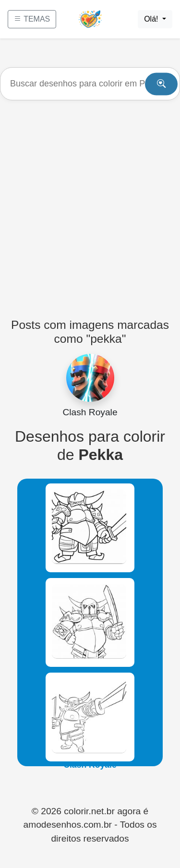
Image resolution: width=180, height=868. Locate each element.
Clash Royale (90, 576)
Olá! (152, 19)
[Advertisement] (90, 205)
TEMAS (32, 19)
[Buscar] (90, 84)
